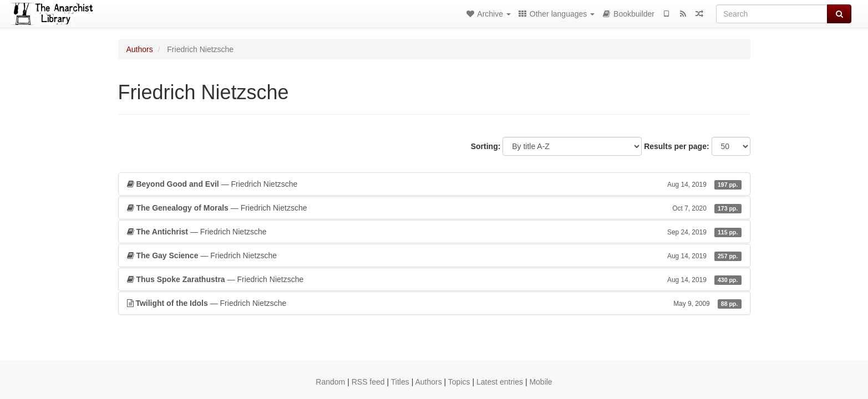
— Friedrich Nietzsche (434, 184)
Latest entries (500, 382)
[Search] (772, 14)
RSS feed (368, 382)
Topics (459, 382)
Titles (400, 382)
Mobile (540, 382)
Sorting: (486, 146)
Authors (140, 49)
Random (330, 382)
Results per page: (676, 146)
